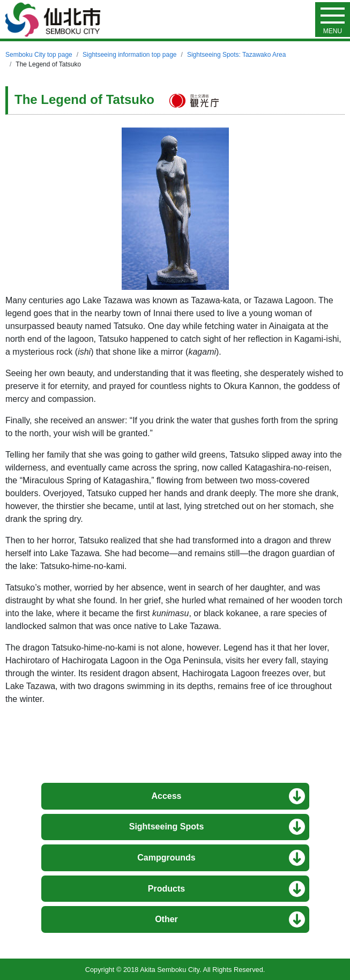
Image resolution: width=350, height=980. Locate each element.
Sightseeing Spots (167, 826)
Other (166, 919)
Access (166, 796)
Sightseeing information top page (129, 55)
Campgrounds (166, 858)
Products (166, 889)
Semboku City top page (39, 55)
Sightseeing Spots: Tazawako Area (237, 55)
